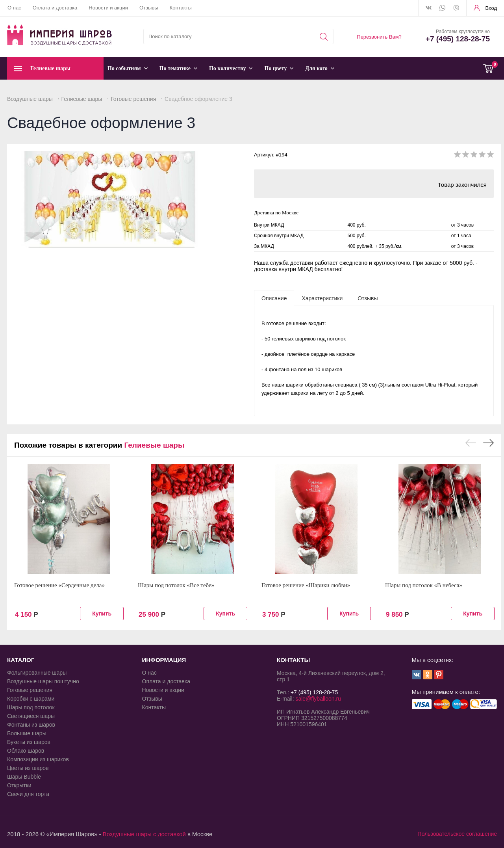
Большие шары (27, 733)
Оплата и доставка (55, 8)
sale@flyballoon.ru (318, 699)
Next (488, 443)
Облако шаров (26, 751)
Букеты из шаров (29, 742)
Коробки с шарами (31, 699)
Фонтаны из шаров (31, 725)
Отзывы (149, 8)
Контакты (181, 8)
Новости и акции (108, 8)
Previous (471, 443)
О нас (14, 8)
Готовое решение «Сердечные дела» (59, 585)
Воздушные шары (30, 99)
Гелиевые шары (82, 99)
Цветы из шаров (28, 768)
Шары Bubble (24, 777)
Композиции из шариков (38, 759)
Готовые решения (133, 99)
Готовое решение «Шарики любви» (306, 585)
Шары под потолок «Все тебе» (176, 585)
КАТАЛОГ (21, 660)
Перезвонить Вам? (379, 37)
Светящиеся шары (31, 716)
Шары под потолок (31, 707)
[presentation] (274, 298)
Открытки (19, 785)
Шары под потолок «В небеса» (424, 585)
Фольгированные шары (37, 673)
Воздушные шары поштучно (43, 681)
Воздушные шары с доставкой (144, 834)
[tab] (274, 298)
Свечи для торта (28, 794)
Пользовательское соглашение (457, 834)
